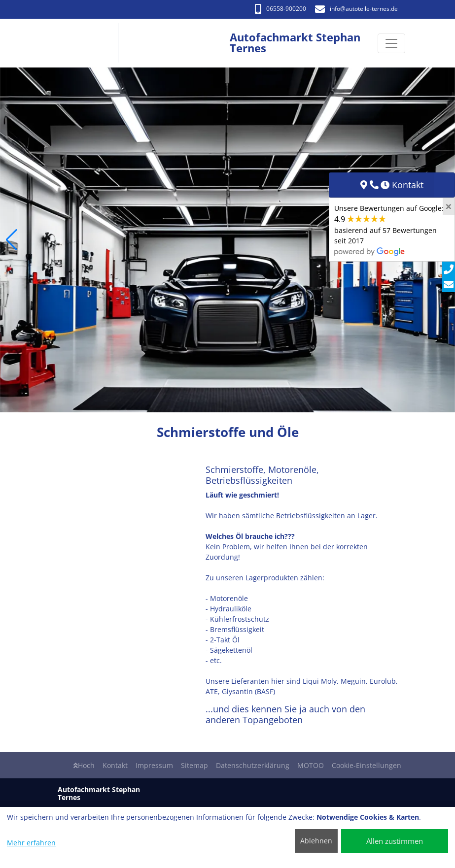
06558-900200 (280, 9)
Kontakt (115, 765)
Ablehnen (316, 841)
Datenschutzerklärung (253, 765)
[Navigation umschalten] (391, 43)
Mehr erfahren (31, 843)
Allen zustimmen (395, 841)
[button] (12, 240)
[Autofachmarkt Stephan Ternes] (87, 43)
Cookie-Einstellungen (367, 765)
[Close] (449, 206)
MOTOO (311, 765)
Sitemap (194, 765)
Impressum (154, 765)
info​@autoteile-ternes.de (356, 9)
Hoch (84, 765)
